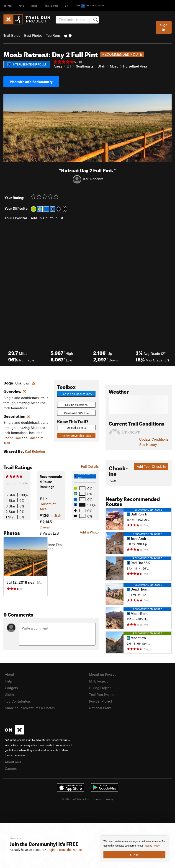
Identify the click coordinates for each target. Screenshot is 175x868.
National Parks (100, 708)
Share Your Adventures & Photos (30, 708)
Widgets (11, 688)
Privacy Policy (152, 846)
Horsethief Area (135, 66)
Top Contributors (18, 701)
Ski (67, 6)
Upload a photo (76, 428)
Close (134, 855)
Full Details (90, 466)
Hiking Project (100, 688)
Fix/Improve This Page (76, 436)
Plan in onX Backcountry (76, 394)
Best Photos (33, 35)
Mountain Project (102, 674)
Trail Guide (12, 35)
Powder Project (101, 701)
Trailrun (51, 6)
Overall (45, 527)
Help (8, 681)
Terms (97, 799)
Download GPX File (76, 413)
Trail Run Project (102, 695)
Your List (57, 218)
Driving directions (76, 405)
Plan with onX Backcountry (31, 82)
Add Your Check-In (151, 466)
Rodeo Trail (12, 438)
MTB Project (98, 681)
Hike (35, 6)
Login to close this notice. (65, 850)
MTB (22, 6)
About (9, 674)
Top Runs (53, 35)
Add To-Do (39, 218)
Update (154, 439)
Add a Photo (89, 532)
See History (148, 444)
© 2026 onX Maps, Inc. (76, 799)
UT (69, 66)
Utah (57, 515)
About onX (13, 762)
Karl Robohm (93, 179)
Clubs (9, 695)
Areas (58, 66)
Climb (8, 6)
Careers (11, 769)
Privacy (109, 799)
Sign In (164, 27)
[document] (134, 849)
